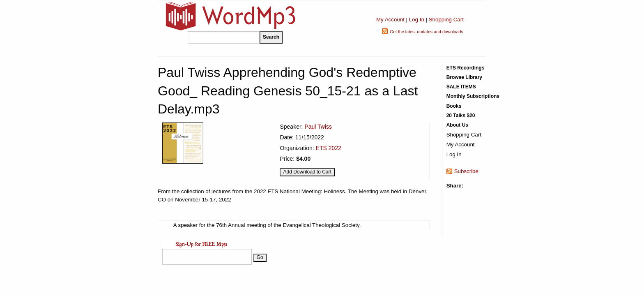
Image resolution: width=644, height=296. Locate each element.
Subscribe (466, 171)
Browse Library (464, 77)
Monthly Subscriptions (473, 96)
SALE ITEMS (461, 87)
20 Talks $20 (461, 116)
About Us (457, 125)
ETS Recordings (466, 68)
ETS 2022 (329, 148)
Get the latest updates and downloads (427, 32)
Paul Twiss (318, 127)
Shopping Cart (446, 20)
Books (454, 106)
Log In (417, 20)
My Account (390, 20)
